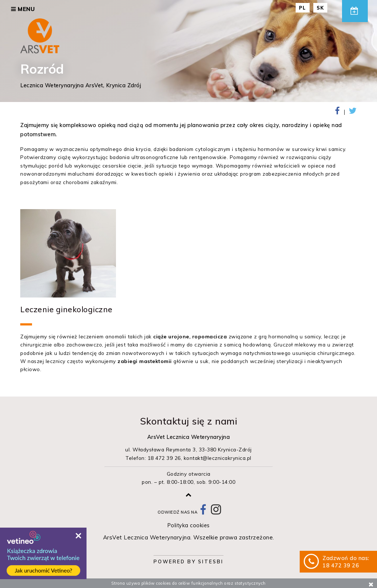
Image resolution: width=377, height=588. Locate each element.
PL (303, 8)
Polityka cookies (189, 525)
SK (320, 8)
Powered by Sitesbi (188, 561)
